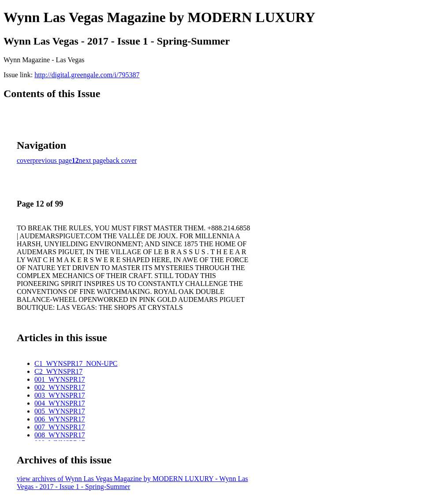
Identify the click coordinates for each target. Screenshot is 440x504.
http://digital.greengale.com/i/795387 (87, 75)
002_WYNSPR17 (60, 387)
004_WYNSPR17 (60, 403)
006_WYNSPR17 (60, 419)
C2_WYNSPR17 (58, 371)
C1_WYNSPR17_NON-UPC (76, 363)
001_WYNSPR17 (60, 379)
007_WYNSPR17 (60, 427)
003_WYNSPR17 (60, 395)
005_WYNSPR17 (60, 411)
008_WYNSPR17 (60, 435)
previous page (52, 160)
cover (25, 160)
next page (93, 160)
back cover (122, 160)
